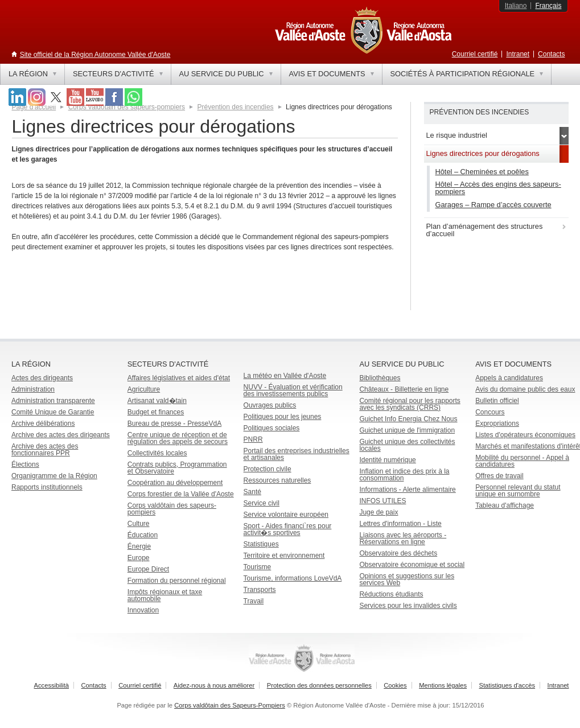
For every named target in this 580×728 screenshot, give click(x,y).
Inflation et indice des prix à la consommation (404, 475)
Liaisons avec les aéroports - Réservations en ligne (403, 538)
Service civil (262, 503)
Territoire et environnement (284, 556)
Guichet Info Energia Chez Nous (408, 419)
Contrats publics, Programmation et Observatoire (177, 468)
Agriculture (144, 389)
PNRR (253, 439)
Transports (260, 590)
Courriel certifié (475, 54)
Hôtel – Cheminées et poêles (482, 172)
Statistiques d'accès (507, 685)
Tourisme (258, 567)
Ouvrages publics (270, 405)
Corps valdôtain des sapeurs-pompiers (172, 509)
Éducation (143, 535)
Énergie (139, 546)
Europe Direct (148, 569)
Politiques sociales (272, 428)
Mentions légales (443, 685)
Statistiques (261, 544)
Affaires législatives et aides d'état (179, 378)
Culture (139, 524)
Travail (254, 601)
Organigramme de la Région (54, 476)
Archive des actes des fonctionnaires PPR (45, 450)
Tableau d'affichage (505, 505)
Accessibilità (52, 685)
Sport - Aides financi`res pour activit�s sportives (288, 529)
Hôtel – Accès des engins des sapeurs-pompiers (498, 188)
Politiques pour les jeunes (283, 417)
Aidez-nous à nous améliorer (214, 685)
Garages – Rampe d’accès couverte (493, 205)
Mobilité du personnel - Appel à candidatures (522, 461)
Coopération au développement (175, 483)
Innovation (143, 610)
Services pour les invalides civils (408, 606)
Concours (490, 412)
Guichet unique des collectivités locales (407, 445)
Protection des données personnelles (319, 685)
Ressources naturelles (277, 480)
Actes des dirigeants (42, 378)
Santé (252, 492)
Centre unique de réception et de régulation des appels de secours (178, 438)
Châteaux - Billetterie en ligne (404, 389)
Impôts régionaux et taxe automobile (165, 595)
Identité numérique (387, 460)
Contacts (551, 54)
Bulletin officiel (497, 401)
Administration (33, 389)
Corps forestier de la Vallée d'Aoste (181, 494)
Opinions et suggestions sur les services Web (407, 579)
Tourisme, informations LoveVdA (293, 578)
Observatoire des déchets (398, 553)
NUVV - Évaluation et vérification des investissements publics (293, 390)
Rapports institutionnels (47, 487)
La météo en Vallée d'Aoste (285, 376)
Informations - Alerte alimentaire (407, 490)
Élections (25, 464)
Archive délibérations (43, 423)
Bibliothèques (380, 378)
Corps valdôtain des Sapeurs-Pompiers (230, 705)
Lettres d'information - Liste (400, 524)
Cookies (395, 685)
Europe (139, 558)
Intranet (518, 54)
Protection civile (268, 469)
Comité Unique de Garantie (53, 412)
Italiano (516, 6)
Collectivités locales (157, 453)
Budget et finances (156, 412)
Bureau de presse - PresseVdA (174, 423)
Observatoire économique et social (412, 565)
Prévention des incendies (236, 107)
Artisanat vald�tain (157, 401)
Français (548, 6)
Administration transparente (53, 401)
